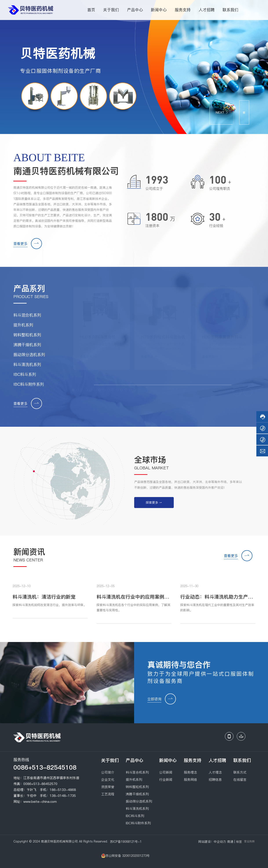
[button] (205, 97)
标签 (239, 842)
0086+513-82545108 (45, 767)
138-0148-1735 (63, 796)
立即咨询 (154, 702)
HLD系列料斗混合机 (98, 336)
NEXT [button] (222, 112)
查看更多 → (88, 355)
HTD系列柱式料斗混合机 (163, 336)
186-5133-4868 (63, 790)
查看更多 (17, 244)
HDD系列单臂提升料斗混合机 (224, 338)
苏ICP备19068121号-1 (126, 842)
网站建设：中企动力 (212, 842)
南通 (230, 842)
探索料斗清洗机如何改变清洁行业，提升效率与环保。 (49, 608)
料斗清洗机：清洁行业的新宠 (44, 600)
